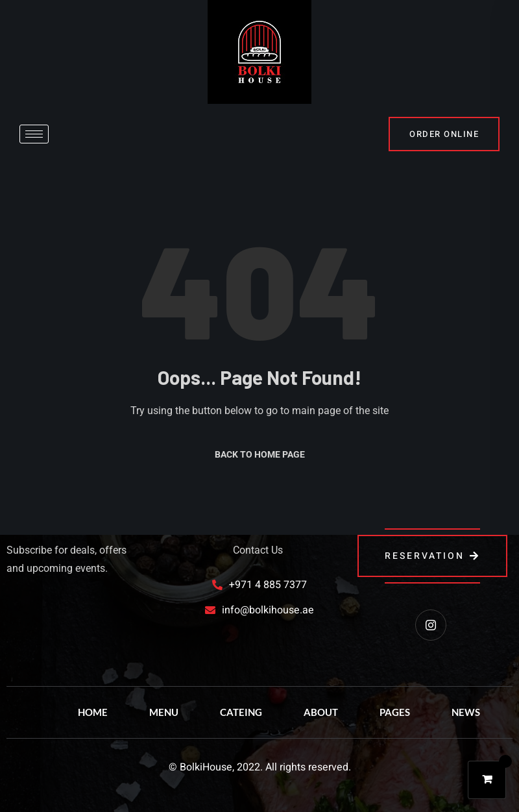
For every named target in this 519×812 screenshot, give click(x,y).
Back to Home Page (260, 454)
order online (444, 134)
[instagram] (431, 625)
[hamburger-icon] (34, 134)
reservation (432, 556)
